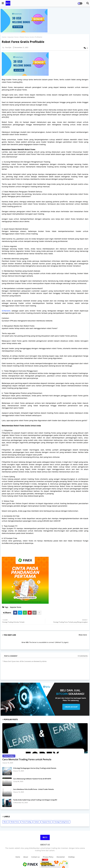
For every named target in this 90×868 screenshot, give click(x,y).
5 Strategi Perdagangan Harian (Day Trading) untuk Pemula (35, 768)
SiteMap (71, 857)
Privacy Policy (48, 857)
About (26, 857)
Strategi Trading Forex (62, 822)
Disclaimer (61, 857)
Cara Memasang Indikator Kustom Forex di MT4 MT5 (32, 779)
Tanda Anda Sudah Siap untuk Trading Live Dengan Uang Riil (35, 800)
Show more (83, 635)
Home (4, 37)
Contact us (35, 857)
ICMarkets (6, 311)
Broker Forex (15, 822)
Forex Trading (27, 822)
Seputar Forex (13, 37)
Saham (37, 822)
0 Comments (83, 656)
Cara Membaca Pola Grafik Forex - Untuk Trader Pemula (33, 789)
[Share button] (39, 613)
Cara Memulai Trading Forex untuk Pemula (27, 759)
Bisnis (6, 822)
